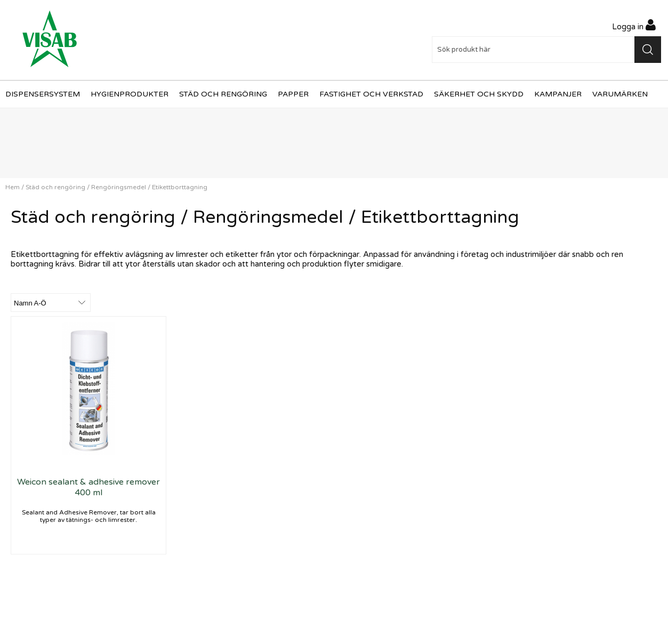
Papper (293, 94)
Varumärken (620, 94)
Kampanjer (558, 94)
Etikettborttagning (180, 187)
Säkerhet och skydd (479, 94)
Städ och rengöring (223, 94)
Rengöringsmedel (119, 187)
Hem (13, 187)
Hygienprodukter (130, 94)
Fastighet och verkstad (371, 94)
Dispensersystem (43, 94)
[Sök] (547, 50)
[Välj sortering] (51, 303)
